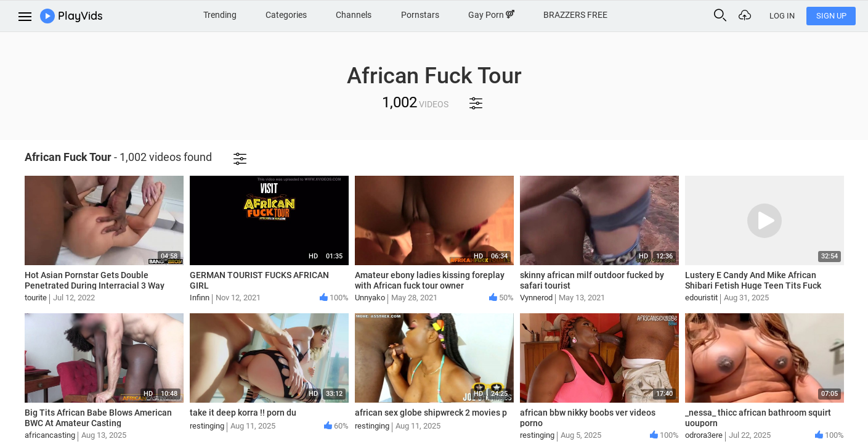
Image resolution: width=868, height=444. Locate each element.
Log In (782, 16)
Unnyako (370, 298)
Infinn (200, 298)
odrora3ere (704, 435)
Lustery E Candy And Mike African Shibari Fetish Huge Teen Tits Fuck (753, 280)
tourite (36, 298)
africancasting (50, 435)
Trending (220, 15)
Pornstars (420, 15)
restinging (207, 426)
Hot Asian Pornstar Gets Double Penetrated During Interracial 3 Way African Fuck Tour (95, 286)
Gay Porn (491, 15)
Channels (354, 15)
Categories (286, 15)
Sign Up (831, 16)
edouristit (701, 298)
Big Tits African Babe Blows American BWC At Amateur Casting (98, 418)
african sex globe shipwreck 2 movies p (431, 413)
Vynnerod (536, 298)
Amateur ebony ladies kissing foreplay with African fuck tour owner (430, 280)
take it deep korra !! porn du (243, 413)
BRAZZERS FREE (575, 15)
